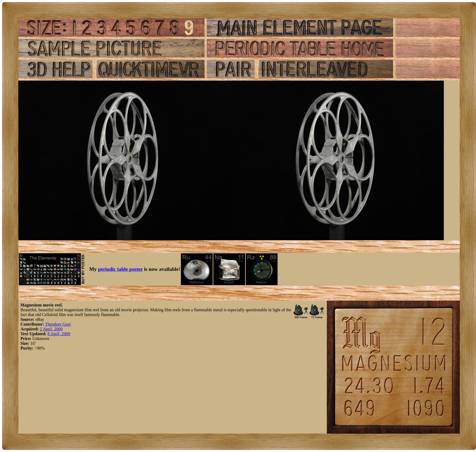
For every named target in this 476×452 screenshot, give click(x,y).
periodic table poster (120, 269)
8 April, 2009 (59, 334)
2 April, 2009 (51, 329)
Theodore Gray (58, 324)
